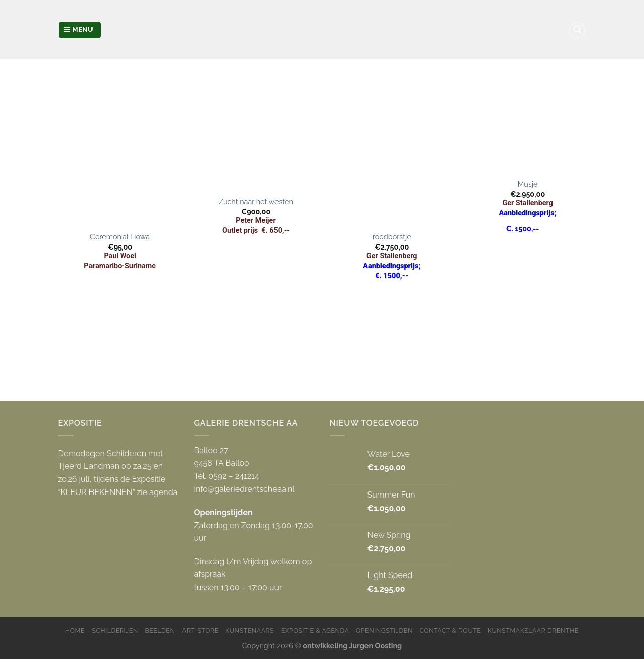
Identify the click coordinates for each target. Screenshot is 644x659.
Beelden (160, 631)
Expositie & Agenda (315, 631)
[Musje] (528, 123)
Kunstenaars (250, 631)
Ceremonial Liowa (120, 237)
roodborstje (392, 237)
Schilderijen (115, 631)
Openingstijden (384, 631)
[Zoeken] (577, 30)
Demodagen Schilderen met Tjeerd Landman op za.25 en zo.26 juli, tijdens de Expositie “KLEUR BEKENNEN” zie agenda (118, 473)
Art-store (200, 631)
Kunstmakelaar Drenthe (533, 631)
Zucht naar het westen (256, 201)
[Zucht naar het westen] (256, 132)
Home (75, 631)
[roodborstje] (392, 150)
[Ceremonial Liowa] (120, 150)
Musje (528, 184)
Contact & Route (450, 631)
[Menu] (80, 30)
